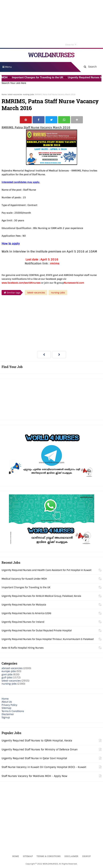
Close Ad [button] (71, 44)
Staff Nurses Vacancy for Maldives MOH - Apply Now (34, 776)
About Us (7, 702)
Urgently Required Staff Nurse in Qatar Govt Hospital (34, 758)
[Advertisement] (52, 24)
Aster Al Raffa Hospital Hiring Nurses (23, 648)
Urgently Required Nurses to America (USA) (26, 613)
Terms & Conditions (13, 711)
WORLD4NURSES (51, 55)
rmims (55, 263)
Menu (7, 67)
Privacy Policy (9, 705)
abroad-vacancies (12, 668)
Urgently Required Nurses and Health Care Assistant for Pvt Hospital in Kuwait (46, 570)
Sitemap (6, 708)
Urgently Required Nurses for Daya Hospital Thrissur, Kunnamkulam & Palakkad (48, 639)
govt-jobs (7, 674)
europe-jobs (9, 671)
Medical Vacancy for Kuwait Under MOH (24, 579)
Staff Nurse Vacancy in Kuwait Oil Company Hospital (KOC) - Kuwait (44, 767)
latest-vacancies (15, 94)
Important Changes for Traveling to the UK (40, 77)
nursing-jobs (28, 94)
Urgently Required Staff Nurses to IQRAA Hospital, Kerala (37, 741)
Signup (6, 717)
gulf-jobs (7, 678)
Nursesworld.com (74, 283)
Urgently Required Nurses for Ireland (23, 622)
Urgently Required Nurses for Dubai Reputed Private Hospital (37, 631)
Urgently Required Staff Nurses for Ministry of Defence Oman (40, 750)
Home (4, 94)
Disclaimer (8, 714)
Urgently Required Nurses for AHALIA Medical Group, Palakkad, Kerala (41, 596)
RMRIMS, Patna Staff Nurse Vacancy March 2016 (50, 105)
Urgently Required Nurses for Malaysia (24, 605)
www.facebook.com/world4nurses (21, 283)
